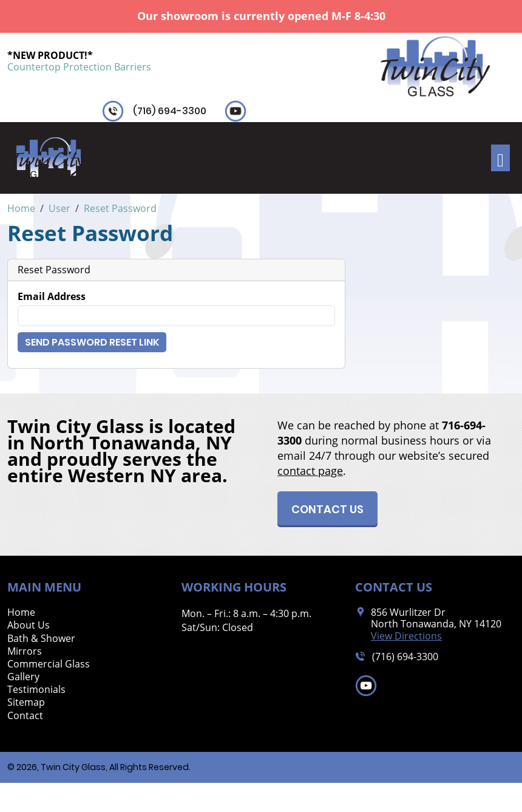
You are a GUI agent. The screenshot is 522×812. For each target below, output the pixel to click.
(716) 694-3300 (170, 111)
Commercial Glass (49, 664)
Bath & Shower (41, 639)
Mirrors (25, 651)
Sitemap (26, 702)
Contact (25, 716)
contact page (310, 471)
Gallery (23, 677)
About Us (29, 625)
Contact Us (327, 509)
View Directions (406, 636)
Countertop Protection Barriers (79, 67)
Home (21, 612)
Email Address (52, 297)
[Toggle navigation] (500, 158)
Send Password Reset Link (92, 342)
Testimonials (36, 690)
